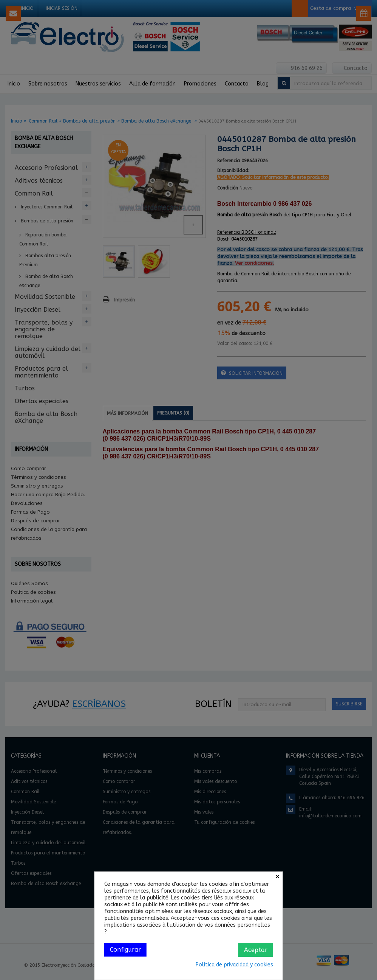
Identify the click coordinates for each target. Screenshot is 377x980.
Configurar (125, 950)
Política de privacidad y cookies (234, 965)
